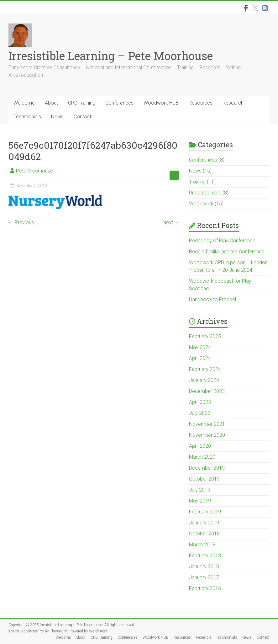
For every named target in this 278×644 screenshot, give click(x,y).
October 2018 (204, 534)
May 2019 (200, 501)
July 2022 (200, 413)
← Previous (21, 222)
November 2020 (207, 435)
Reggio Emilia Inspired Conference (227, 252)
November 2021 (207, 424)
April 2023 (200, 402)
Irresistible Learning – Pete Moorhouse (111, 56)
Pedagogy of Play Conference (222, 241)
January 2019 (204, 523)
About (51, 103)
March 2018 (202, 545)
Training (197, 182)
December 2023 (207, 391)
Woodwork (201, 204)
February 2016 (205, 588)
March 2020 (202, 457)
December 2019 (207, 468)
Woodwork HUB (161, 103)
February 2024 (205, 369)
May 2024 (200, 347)
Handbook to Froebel (212, 299)
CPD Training (82, 103)
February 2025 (205, 336)
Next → (171, 222)
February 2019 (205, 512)
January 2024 (204, 380)
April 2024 (200, 358)
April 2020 (200, 446)
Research (233, 103)
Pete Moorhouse (34, 171)
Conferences (119, 103)
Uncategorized (205, 193)
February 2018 (205, 556)
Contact (82, 117)
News (57, 117)
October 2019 (204, 479)
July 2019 (200, 490)
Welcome (24, 103)
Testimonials (27, 117)
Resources (201, 103)
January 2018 (204, 567)
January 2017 (204, 577)
